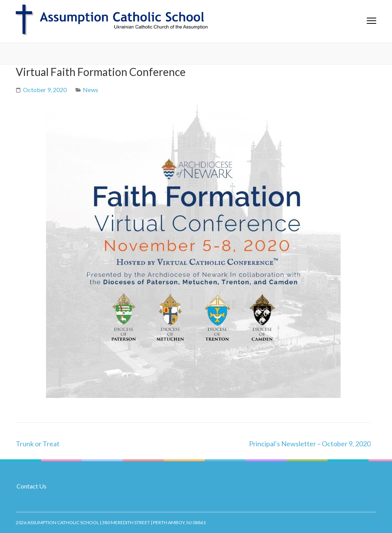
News (91, 90)
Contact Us (31, 486)
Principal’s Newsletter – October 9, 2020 (310, 444)
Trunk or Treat (38, 444)
